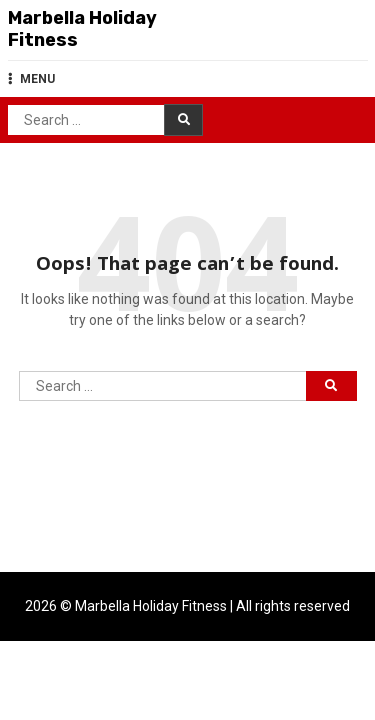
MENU (31, 79)
